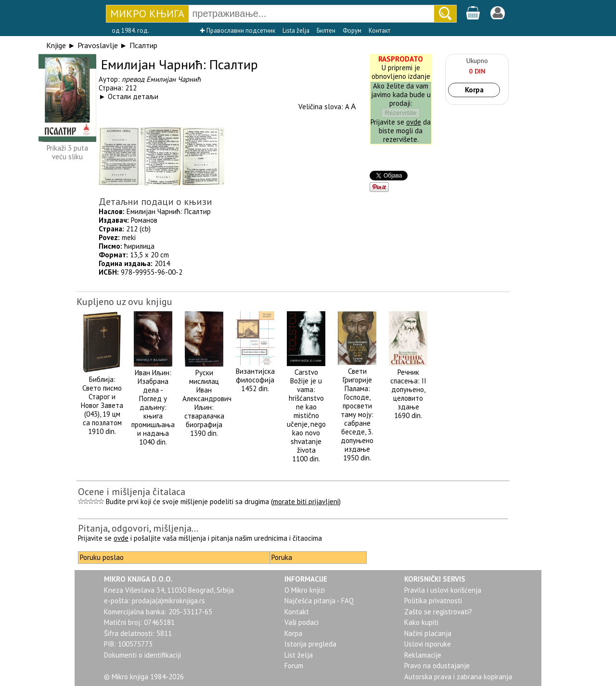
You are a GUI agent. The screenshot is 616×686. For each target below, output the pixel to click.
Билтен (326, 31)
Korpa (474, 90)
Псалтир (143, 45)
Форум (352, 31)
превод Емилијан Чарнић (161, 79)
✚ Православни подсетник (237, 31)
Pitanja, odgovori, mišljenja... (138, 528)
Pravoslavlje (98, 45)
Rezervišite (401, 113)
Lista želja (296, 31)
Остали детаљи (133, 96)
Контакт (379, 31)
